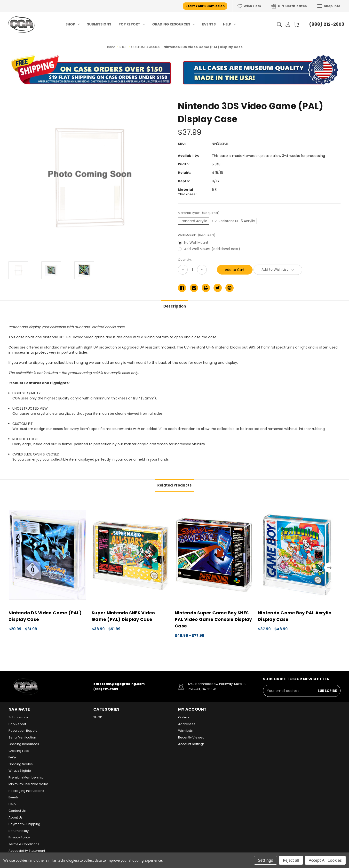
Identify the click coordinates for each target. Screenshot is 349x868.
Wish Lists (249, 6)
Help (229, 24)
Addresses (187, 724)
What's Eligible (20, 771)
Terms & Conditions (24, 844)
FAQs (12, 757)
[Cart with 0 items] (296, 24)
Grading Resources (174, 24)
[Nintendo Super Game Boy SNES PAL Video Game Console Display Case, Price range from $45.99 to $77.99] (214, 555)
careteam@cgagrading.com (119, 684)
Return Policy (19, 831)
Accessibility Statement (27, 851)
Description (175, 306)
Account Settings (191, 744)
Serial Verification (22, 737)
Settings (266, 860)
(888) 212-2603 (327, 24)
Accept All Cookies (325, 860)
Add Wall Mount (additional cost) (212, 249)
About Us (16, 817)
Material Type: (199, 213)
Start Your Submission (205, 6)
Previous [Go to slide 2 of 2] (15, 568)
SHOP (73, 24)
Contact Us (17, 811)
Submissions (99, 24)
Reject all (291, 860)
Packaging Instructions (26, 791)
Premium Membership (26, 777)
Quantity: (185, 260)
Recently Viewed (191, 737)
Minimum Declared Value (28, 784)
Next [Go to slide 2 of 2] (329, 568)
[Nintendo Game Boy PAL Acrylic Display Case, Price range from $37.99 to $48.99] (297, 555)
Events (209, 24)
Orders (184, 717)
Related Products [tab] (174, 485)
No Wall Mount (196, 243)
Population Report (23, 731)
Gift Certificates (289, 6)
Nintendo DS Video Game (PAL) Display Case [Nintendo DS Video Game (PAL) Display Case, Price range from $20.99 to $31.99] (45, 616)
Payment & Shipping (24, 824)
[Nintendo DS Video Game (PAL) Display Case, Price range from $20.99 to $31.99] (48, 555)
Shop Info (329, 6)
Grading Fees (19, 751)
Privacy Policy (19, 837)
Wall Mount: (197, 235)
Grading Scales (21, 764)
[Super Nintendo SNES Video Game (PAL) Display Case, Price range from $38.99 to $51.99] (131, 555)
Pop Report (132, 24)
